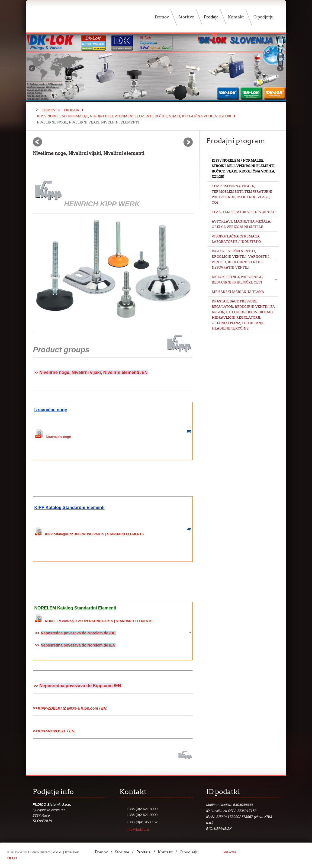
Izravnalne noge (59, 437)
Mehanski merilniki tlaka (238, 292)
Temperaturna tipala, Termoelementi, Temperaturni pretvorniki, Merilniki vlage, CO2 (242, 194)
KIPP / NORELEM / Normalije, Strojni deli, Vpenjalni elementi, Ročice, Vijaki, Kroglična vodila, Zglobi (134, 116)
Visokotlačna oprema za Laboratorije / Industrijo (236, 239)
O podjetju (189, 852)
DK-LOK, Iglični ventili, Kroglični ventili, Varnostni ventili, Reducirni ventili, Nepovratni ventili (240, 259)
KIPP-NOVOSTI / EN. (57, 731)
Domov (49, 110)
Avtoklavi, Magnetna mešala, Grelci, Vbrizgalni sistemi (241, 224)
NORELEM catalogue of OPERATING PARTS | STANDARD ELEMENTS (99, 621)
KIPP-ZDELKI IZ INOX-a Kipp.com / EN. (73, 708)
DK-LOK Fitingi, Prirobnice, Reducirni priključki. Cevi (237, 280)
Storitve (122, 852)
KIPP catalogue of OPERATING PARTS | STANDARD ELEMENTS (94, 534)
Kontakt (165, 852)
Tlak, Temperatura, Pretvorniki (243, 212)
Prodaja (72, 110)
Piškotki (230, 852)
